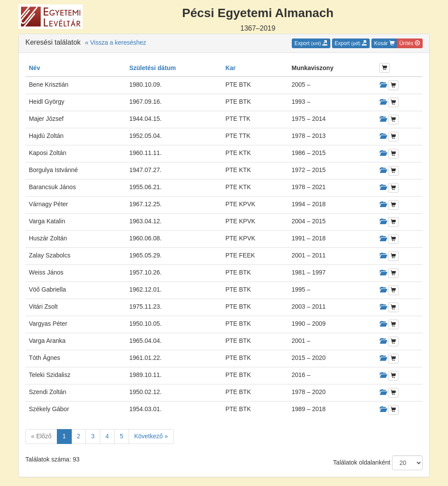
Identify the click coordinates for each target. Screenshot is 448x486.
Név (35, 68)
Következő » (151, 436)
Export (311, 43)
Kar (230, 68)
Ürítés (410, 43)
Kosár (384, 43)
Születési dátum (152, 68)
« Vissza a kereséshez (115, 42)
